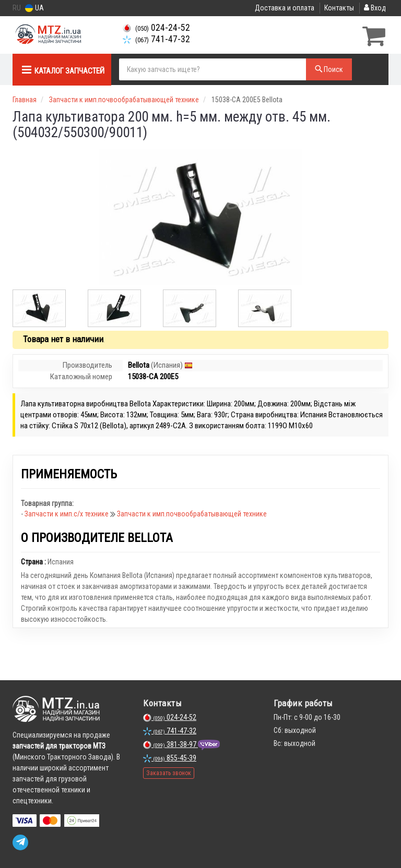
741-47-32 (156, 39)
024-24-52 (156, 28)
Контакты (339, 8)
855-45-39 (170, 757)
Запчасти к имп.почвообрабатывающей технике (192, 513)
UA (34, 8)
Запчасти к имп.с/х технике (67, 513)
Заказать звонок (169, 772)
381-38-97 (170, 743)
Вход (375, 8)
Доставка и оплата (285, 8)
